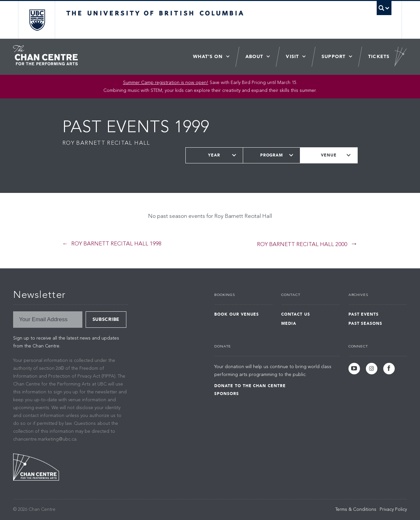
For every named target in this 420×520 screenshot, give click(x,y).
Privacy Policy (393, 510)
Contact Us (296, 314)
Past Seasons (366, 323)
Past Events (364, 314)
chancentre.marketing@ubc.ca (45, 439)
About (254, 57)
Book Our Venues (237, 314)
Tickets (379, 57)
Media (289, 323)
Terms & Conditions (356, 510)
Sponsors (227, 394)
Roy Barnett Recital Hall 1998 (116, 244)
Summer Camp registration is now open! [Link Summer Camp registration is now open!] (166, 83)
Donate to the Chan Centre (250, 386)
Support (334, 57)
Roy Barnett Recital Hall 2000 (302, 245)
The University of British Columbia (37, 20)
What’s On (208, 57)
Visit (292, 57)
